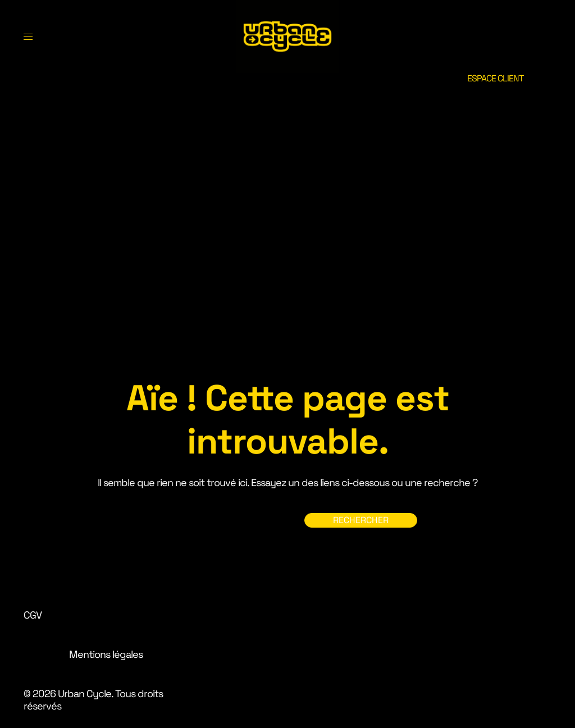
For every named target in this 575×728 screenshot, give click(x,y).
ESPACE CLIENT (495, 78)
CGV (33, 615)
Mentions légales (106, 654)
